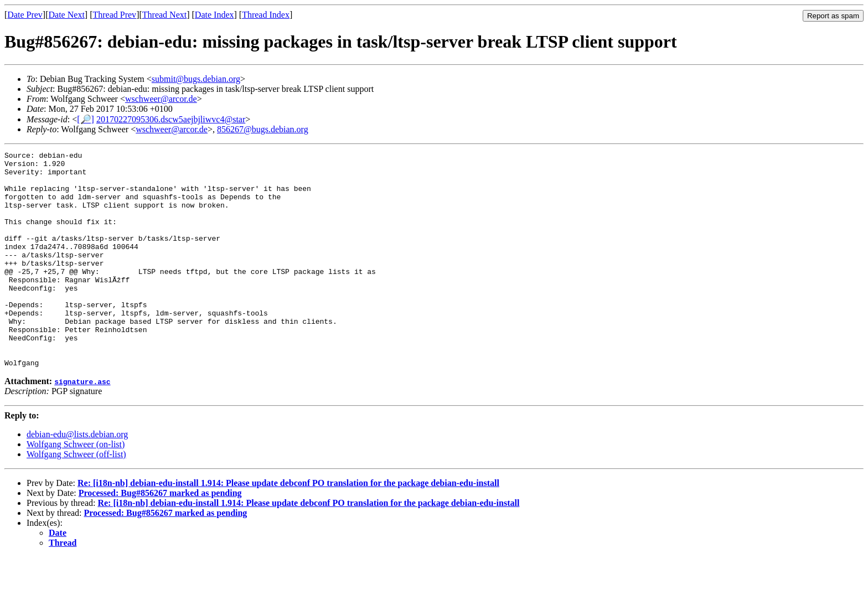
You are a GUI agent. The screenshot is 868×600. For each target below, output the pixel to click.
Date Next (67, 15)
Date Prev (25, 15)
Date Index (215, 15)
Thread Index (266, 15)
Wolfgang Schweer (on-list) (76, 487)
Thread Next (164, 15)
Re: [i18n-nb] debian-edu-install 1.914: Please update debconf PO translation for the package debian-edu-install (288, 526)
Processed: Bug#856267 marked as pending (160, 536)
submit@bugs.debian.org (196, 79)
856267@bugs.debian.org (263, 129)
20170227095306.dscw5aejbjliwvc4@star (171, 119)
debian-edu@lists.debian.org (77, 477)
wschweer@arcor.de (161, 99)
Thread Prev (114, 15)
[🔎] (86, 119)
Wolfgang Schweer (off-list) (76, 497)
